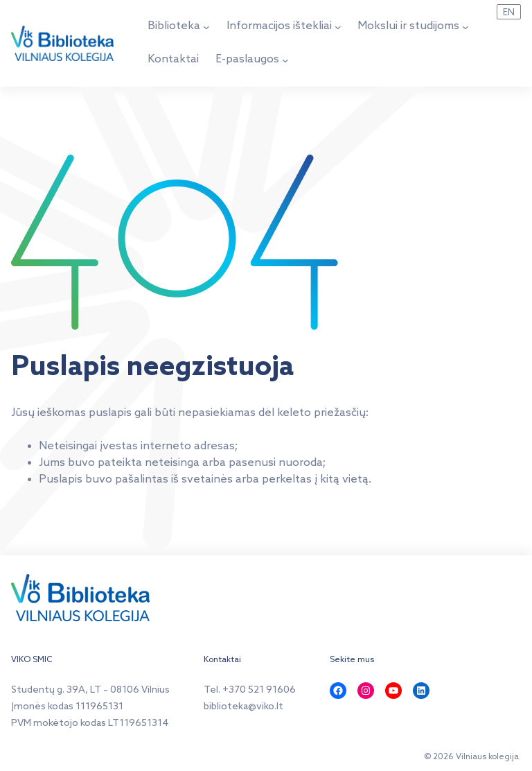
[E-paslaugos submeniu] (285, 60)
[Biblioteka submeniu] (206, 27)
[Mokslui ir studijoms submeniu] (465, 27)
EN (509, 12)
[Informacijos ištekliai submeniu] (338, 27)
